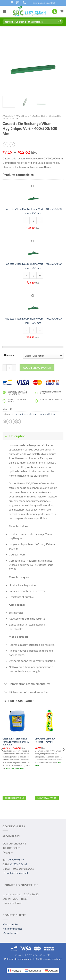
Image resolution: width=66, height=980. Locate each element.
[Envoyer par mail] (18, 422)
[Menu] (5, 11)
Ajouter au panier (37, 368)
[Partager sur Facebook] (12, 422)
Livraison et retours (52, 959)
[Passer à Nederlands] (33, 970)
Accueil (8, 116)
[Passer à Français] (15, 970)
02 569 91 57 (16, 860)
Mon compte (10, 924)
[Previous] (2, 756)
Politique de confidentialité (19, 959)
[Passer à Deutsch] (51, 970)
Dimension (10, 355)
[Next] (64, 756)
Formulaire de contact (43, 3)
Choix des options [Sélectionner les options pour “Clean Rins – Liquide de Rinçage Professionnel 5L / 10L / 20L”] (15, 798)
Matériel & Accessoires (31, 116)
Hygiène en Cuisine (46, 414)
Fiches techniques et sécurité (25, 693)
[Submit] (60, 22)
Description (14, 436)
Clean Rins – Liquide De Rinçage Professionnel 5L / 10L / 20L (16, 742)
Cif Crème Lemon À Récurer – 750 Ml (45, 740)
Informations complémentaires (27, 684)
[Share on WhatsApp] (6, 422)
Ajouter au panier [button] (47, 798)
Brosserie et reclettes (25, 414)
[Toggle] (6, 436)
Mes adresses (10, 933)
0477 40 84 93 (19, 864)
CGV (37, 959)
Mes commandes (12, 929)
